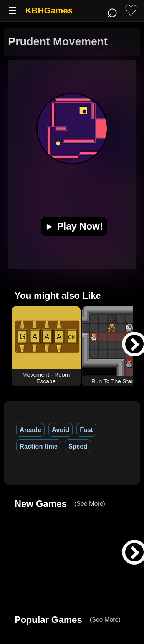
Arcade (30, 430)
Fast (86, 430)
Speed (78, 446)
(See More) (90, 504)
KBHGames (49, 11)
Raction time (39, 446)
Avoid (60, 430)
